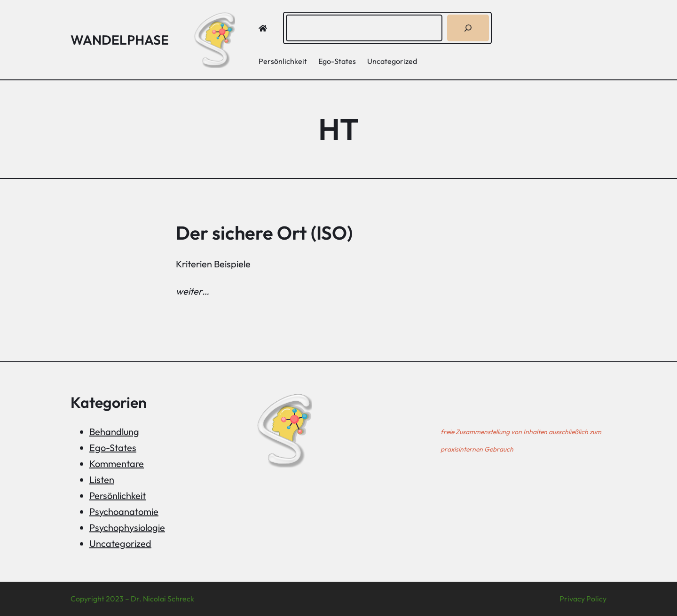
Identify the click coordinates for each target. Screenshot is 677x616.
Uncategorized (120, 543)
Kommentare (117, 464)
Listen (102, 480)
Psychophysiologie (127, 527)
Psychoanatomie (124, 511)
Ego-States (113, 448)
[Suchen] (468, 28)
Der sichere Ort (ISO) (264, 233)
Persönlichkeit (118, 495)
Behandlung (114, 432)
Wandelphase (120, 40)
